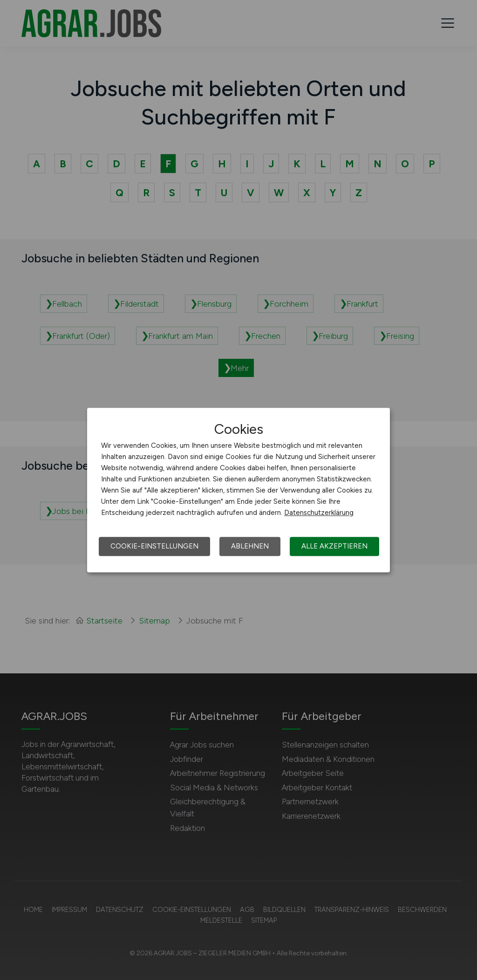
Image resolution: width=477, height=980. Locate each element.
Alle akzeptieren (334, 546)
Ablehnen (250, 546)
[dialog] (238, 490)
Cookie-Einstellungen (154, 546)
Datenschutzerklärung (319, 513)
